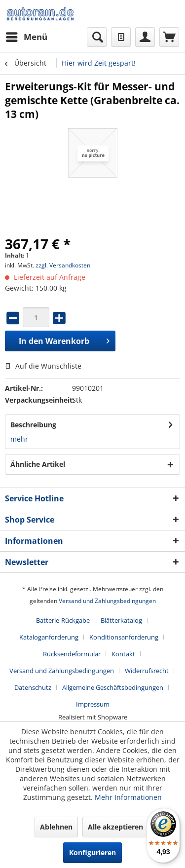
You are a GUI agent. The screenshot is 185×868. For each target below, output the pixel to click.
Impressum (93, 704)
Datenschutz (33, 687)
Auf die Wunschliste (43, 366)
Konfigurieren (92, 852)
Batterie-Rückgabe (63, 620)
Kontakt (123, 654)
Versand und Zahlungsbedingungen (107, 601)
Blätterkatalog (121, 620)
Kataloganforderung (49, 637)
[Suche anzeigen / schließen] (97, 37)
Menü (27, 36)
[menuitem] (26, 37)
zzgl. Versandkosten (63, 265)
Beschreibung (33, 425)
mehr (19, 439)
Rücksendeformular (72, 654)
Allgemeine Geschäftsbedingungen (113, 687)
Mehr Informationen (128, 797)
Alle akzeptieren (115, 827)
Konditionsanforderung (124, 637)
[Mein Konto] (145, 37)
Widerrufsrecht (147, 671)
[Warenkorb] (169, 37)
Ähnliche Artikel (38, 464)
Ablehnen (56, 827)
